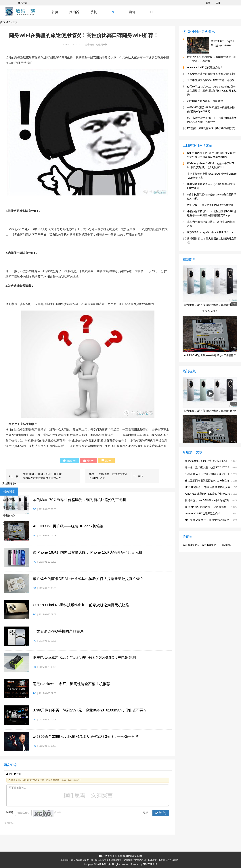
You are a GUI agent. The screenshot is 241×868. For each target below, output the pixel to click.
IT (152, 12)
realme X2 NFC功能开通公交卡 (203, 513)
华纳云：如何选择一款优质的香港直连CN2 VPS (108, 476)
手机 (94, 12)
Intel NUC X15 (191, 545)
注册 (218, 3)
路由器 (74, 12)
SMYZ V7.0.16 (150, 864)
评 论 (161, 813)
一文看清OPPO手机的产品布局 (58, 631)
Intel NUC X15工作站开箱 (216, 545)
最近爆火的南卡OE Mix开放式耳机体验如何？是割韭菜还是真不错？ (88, 579)
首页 (55, 12)
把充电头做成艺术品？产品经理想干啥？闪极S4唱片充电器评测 (84, 658)
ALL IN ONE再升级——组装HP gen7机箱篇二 (70, 526)
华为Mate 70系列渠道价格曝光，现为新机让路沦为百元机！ (81, 500)
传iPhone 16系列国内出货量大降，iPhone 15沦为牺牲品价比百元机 (88, 552)
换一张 (58, 812)
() (69, 461)
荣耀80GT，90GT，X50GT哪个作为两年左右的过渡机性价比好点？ (42, 476)
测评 (132, 12)
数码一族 (23, 3)
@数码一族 (102, 45)
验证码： (11, 812)
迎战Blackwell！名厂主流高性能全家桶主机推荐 (71, 684)
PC (113, 12)
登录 (208, 3)
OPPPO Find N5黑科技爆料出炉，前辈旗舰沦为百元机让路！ (83, 605)
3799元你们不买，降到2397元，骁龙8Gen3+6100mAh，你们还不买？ (90, 710)
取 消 (146, 813)
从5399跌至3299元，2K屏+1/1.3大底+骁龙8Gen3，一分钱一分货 (86, 736)
